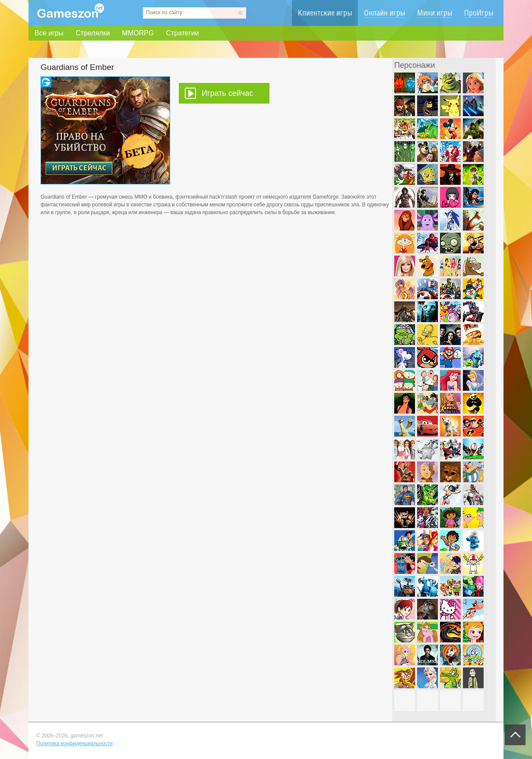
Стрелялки (93, 33)
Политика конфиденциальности (74, 743)
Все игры (49, 33)
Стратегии (182, 33)
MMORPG (138, 33)
